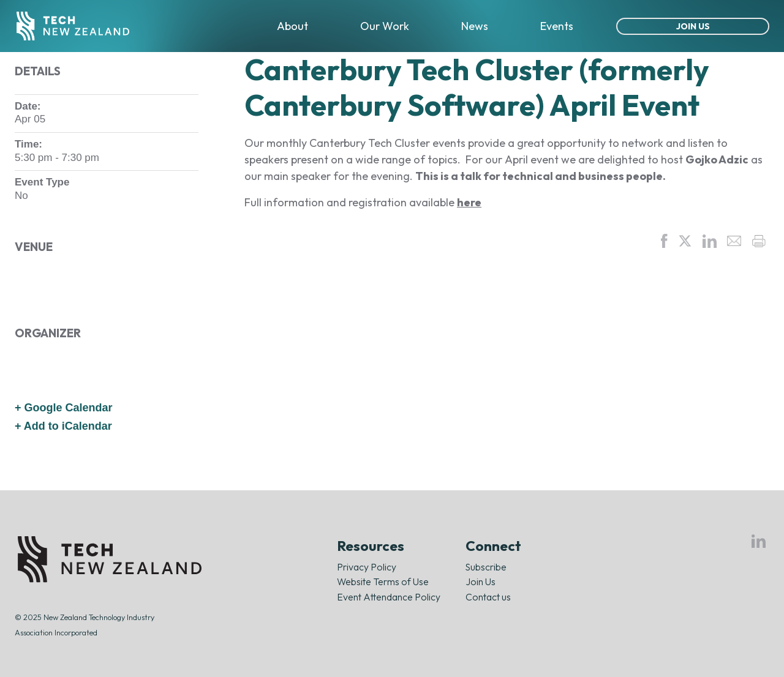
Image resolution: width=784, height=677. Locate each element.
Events (557, 26)
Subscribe (486, 567)
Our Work (385, 26)
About (292, 26)
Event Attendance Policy (389, 597)
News (475, 26)
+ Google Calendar (64, 408)
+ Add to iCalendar (63, 426)
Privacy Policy (367, 567)
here (469, 202)
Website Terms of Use (383, 582)
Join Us (693, 26)
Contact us (488, 597)
